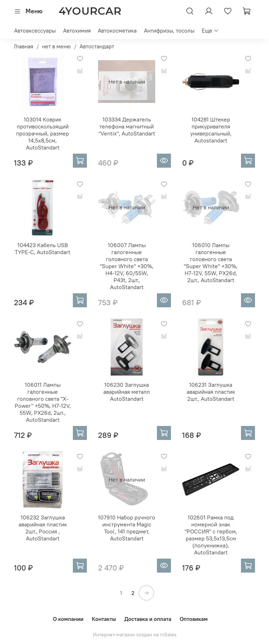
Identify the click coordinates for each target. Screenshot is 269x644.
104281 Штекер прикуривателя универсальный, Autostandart (211, 130)
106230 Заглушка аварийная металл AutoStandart (127, 392)
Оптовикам (194, 619)
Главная (24, 46)
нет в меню (56, 46)
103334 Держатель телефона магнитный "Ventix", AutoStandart (127, 126)
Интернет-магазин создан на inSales (135, 635)
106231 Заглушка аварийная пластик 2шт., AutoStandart (211, 392)
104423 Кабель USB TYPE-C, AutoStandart (43, 248)
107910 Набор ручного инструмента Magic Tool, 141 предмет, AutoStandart (127, 528)
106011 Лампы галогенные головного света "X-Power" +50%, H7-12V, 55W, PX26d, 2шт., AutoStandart (43, 402)
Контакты (104, 619)
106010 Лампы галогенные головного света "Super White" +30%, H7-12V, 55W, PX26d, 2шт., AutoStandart (211, 262)
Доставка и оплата (148, 619)
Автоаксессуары (35, 30)
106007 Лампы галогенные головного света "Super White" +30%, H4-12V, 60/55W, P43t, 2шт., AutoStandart (127, 266)
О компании (68, 619)
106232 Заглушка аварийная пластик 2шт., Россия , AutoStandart (43, 528)
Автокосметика (117, 30)
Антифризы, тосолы (169, 30)
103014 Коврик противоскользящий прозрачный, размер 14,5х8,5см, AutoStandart (43, 133)
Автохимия (77, 30)
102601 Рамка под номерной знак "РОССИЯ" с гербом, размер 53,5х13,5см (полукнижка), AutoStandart (211, 535)
